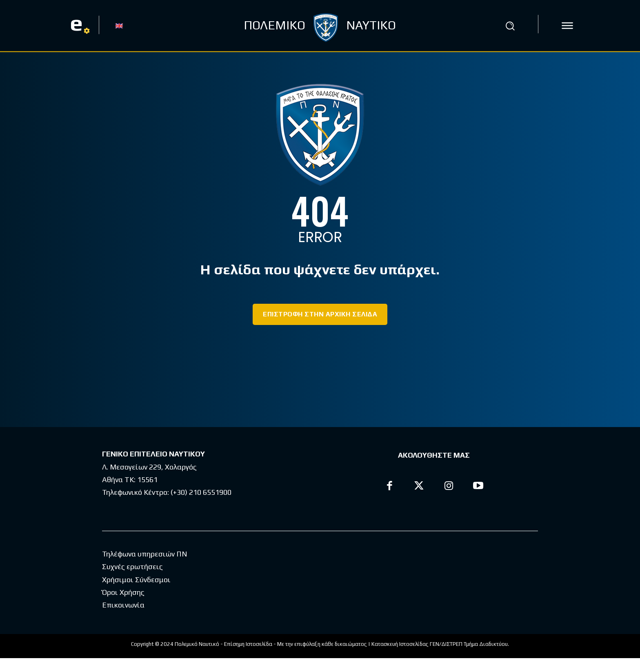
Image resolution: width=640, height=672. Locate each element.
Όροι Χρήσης (123, 606)
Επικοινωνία (123, 619)
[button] (510, 26)
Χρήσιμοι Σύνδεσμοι (136, 593)
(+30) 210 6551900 (201, 492)
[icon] (567, 26)
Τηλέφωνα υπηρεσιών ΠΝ (145, 568)
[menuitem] (119, 25)
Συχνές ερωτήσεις (132, 580)
